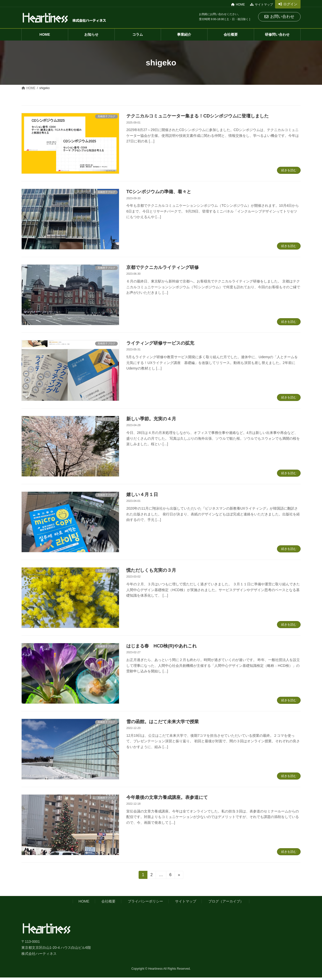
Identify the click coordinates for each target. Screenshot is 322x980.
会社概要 (108, 901)
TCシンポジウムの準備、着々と (159, 192)
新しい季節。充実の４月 (151, 419)
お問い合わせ (279, 16)
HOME (238, 5)
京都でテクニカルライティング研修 (163, 267)
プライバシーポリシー (145, 901)
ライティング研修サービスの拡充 (160, 343)
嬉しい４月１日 (142, 495)
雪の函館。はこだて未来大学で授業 (163, 722)
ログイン (288, 4)
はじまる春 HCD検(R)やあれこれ (162, 646)
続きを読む (289, 170)
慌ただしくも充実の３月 (151, 570)
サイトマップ (261, 5)
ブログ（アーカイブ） (226, 901)
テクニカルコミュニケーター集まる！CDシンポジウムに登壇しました (197, 116)
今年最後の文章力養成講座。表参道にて (167, 797)
